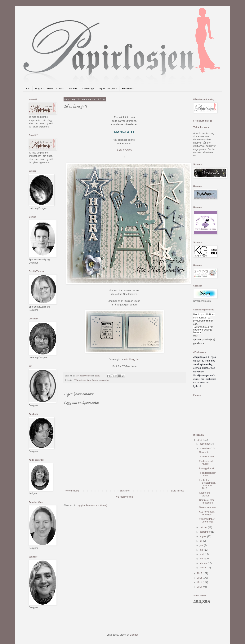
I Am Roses (92, 380)
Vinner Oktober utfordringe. (207, 520)
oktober (204, 527)
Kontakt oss (128, 89)
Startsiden (125, 491)
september (205, 532)
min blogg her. (132, 359)
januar (203, 568)
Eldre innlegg (178, 491)
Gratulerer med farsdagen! (207, 501)
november (205, 448)
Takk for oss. (202, 127)
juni (202, 545)
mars (203, 559)
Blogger (134, 635)
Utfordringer (89, 89)
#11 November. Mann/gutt (207, 513)
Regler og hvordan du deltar (49, 89)
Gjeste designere (108, 89)
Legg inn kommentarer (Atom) (92, 505)
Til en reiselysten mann (208, 474)
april (202, 554)
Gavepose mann (207, 507)
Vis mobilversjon (124, 497)
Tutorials (73, 89)
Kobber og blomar (204, 494)
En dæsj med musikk (206, 463)
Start (28, 89)
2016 (200, 578)
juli (201, 541)
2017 (200, 573)
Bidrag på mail (206, 469)
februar (204, 563)
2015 (200, 582)
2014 (200, 587)
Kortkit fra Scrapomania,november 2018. (208, 484)
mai (202, 550)
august (203, 536)
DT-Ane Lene (80, 380)
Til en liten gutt (207, 457)
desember (205, 444)
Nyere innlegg (72, 491)
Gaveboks (204, 452)
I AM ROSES (124, 150)
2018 (200, 440)
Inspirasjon (104, 380)
